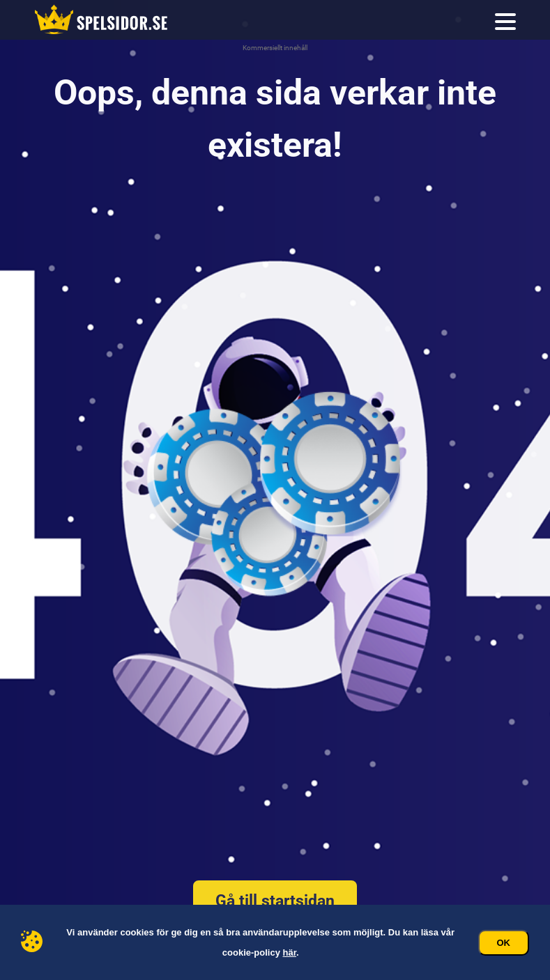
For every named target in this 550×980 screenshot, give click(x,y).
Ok (504, 943)
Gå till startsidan (275, 901)
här (290, 952)
